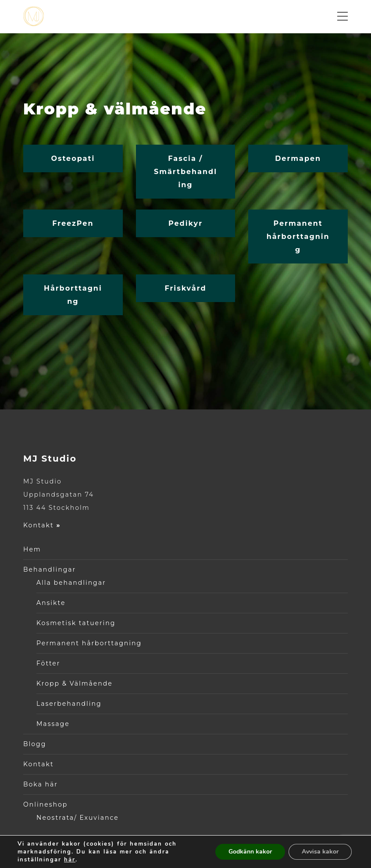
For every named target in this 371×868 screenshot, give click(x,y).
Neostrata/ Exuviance (78, 818)
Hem (32, 549)
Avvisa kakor (320, 852)
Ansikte (51, 603)
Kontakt (42, 525)
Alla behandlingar (71, 583)
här (70, 860)
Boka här (41, 784)
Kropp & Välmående (75, 683)
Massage (53, 724)
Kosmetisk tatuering (76, 623)
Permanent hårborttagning (89, 643)
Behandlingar (50, 569)
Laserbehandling (69, 704)
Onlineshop (45, 804)
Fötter (48, 663)
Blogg (35, 744)
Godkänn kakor (250, 852)
